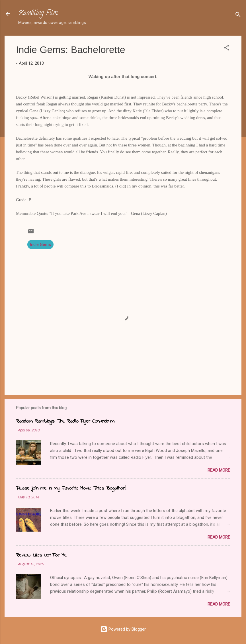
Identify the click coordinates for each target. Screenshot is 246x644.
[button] (227, 49)
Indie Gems (40, 244)
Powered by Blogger (123, 629)
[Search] (238, 16)
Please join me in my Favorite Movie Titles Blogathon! (71, 488)
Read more (219, 470)
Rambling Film (38, 14)
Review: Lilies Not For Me (41, 555)
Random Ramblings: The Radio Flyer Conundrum (65, 421)
